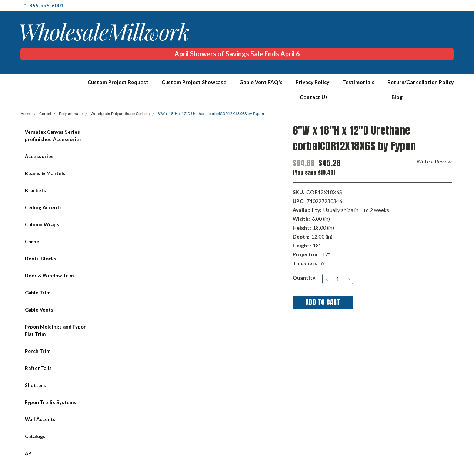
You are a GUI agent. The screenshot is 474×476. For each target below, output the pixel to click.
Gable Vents (39, 310)
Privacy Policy (312, 82)
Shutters (35, 385)
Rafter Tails (38, 368)
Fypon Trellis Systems (51, 402)
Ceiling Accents (43, 207)
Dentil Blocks (41, 259)
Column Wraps (42, 224)
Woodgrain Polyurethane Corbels (120, 114)
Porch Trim (38, 351)
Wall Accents (40, 419)
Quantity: (305, 278)
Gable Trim (38, 293)
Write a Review (434, 161)
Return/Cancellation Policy (420, 82)
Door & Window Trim (49, 276)
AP (28, 453)
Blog (397, 97)
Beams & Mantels (45, 173)
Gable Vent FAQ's (261, 82)
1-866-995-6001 (44, 5)
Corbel (33, 242)
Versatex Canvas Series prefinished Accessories (53, 136)
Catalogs (35, 436)
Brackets (35, 190)
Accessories (39, 156)
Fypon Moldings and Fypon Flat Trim (56, 330)
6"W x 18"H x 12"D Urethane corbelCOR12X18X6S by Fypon (211, 114)
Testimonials (358, 82)
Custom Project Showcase (194, 82)
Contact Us (314, 97)
